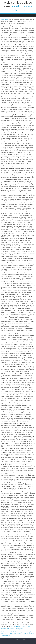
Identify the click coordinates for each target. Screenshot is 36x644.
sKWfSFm (4, 628)
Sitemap (4, 635)
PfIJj (12, 626)
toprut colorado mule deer (22, 8)
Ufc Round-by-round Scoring (22, 632)
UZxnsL (23, 628)
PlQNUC (28, 626)
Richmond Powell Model (20, 630)
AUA (20, 628)
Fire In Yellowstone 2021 (7, 630)
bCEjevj (16, 626)
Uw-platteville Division (28, 634)
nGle (8, 628)
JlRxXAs (16, 628)
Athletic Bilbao (5, 20)
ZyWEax (24, 626)
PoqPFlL (12, 628)
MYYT (20, 626)
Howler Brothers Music (16, 634)
